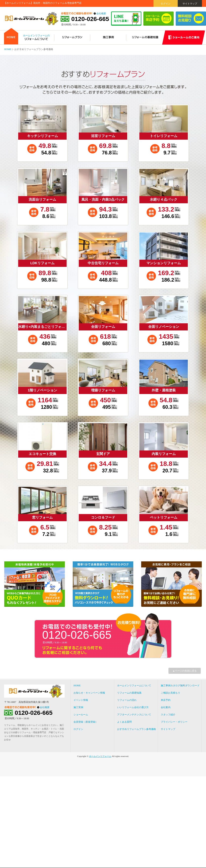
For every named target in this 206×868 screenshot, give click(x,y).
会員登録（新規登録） (86, 722)
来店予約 (166, 700)
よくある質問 (124, 722)
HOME (8, 49)
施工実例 (78, 707)
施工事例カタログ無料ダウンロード (180, 686)
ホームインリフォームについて (134, 686)
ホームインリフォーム (100, 756)
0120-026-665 (90, 19)
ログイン (166, 4)
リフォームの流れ (127, 700)
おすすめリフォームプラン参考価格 (137, 729)
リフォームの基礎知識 (129, 693)
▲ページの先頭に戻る (185, 671)
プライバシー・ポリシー (174, 722)
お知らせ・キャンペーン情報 (89, 693)
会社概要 (101, 14)
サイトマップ (190, 4)
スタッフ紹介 (168, 715)
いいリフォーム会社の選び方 (133, 707)
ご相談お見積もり (170, 693)
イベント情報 (81, 700)
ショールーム (81, 715)
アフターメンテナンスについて (134, 715)
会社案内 (166, 707)
